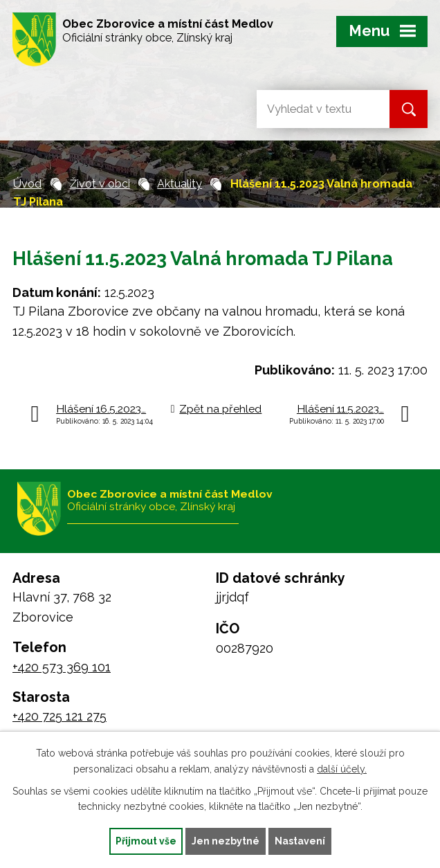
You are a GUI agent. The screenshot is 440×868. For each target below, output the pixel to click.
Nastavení (300, 841)
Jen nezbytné (226, 841)
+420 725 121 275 (59, 716)
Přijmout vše (146, 841)
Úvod (27, 184)
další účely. (342, 769)
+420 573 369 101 (62, 667)
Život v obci (100, 184)
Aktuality (180, 184)
